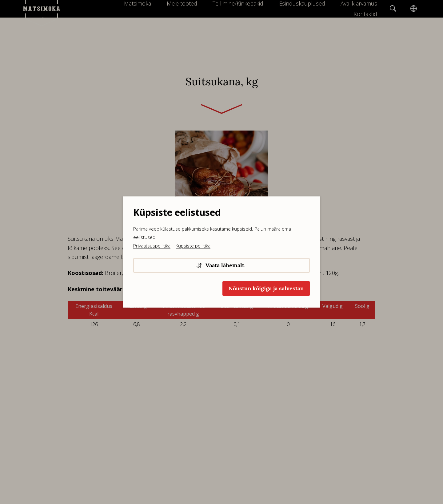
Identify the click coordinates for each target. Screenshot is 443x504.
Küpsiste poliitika (193, 246)
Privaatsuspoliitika (152, 246)
